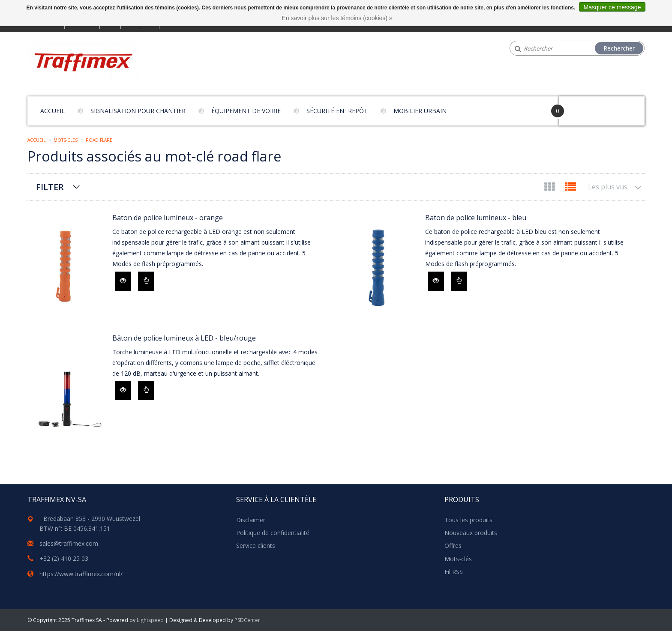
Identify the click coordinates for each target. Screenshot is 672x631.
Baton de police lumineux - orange (168, 218)
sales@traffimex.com (69, 543)
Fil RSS (454, 572)
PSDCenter (247, 620)
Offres (453, 546)
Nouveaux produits (471, 533)
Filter (50, 187)
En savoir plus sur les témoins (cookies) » (337, 18)
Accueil (52, 111)
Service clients (256, 546)
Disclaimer (251, 520)
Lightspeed (150, 620)
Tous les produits (468, 520)
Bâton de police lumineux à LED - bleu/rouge (184, 338)
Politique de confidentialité (273, 533)
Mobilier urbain (420, 111)
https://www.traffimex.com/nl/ (81, 574)
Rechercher (619, 48)
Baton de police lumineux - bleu (476, 218)
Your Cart (583, 107)
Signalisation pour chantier (138, 111)
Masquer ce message (612, 7)
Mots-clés (66, 140)
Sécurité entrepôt (337, 111)
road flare (99, 140)
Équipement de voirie (246, 111)
